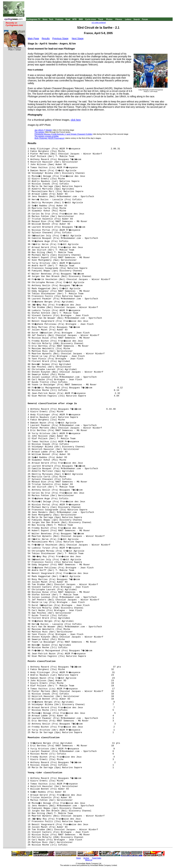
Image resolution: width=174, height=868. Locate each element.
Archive (86, 858)
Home (78, 858)
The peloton (39, 132)
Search (137, 19)
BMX (81, 19)
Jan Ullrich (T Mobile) (43, 130)
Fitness (119, 19)
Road (68, 19)
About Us (89, 860)
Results (46, 38)
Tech (51, 19)
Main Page (33, 38)
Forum (145, 19)
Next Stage (78, 38)
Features (59, 19)
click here (76, 120)
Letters (128, 19)
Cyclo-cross (91, 19)
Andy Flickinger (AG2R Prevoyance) (50, 138)
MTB (75, 19)
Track (101, 19)
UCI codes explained (99, 23)
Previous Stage (60, 38)
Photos (109, 19)
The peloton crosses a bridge (47, 136)
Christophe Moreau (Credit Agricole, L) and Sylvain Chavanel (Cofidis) (63, 134)
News (45, 19)
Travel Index (97, 858)
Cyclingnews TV (33, 19)
